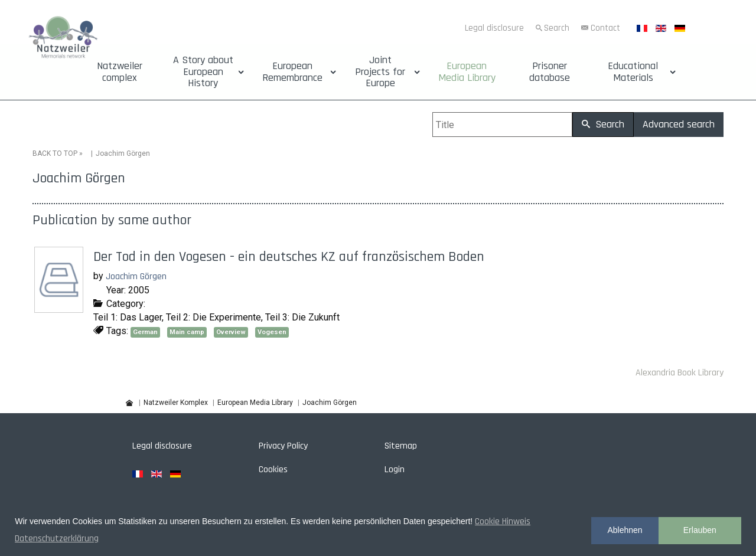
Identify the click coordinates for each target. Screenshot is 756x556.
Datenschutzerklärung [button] (57, 539)
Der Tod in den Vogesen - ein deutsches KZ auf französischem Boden (289, 257)
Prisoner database (550, 72)
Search (557, 28)
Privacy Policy (283, 446)
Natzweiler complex (120, 72)
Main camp (187, 332)
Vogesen (272, 332)
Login (395, 470)
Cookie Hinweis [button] (503, 521)
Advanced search (679, 124)
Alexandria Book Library (680, 373)
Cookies (273, 470)
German (145, 332)
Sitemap (401, 446)
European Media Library (467, 72)
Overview (231, 332)
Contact (605, 28)
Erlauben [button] (700, 530)
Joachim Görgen (136, 277)
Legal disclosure (494, 28)
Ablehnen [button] (625, 530)
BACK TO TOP (55, 153)
